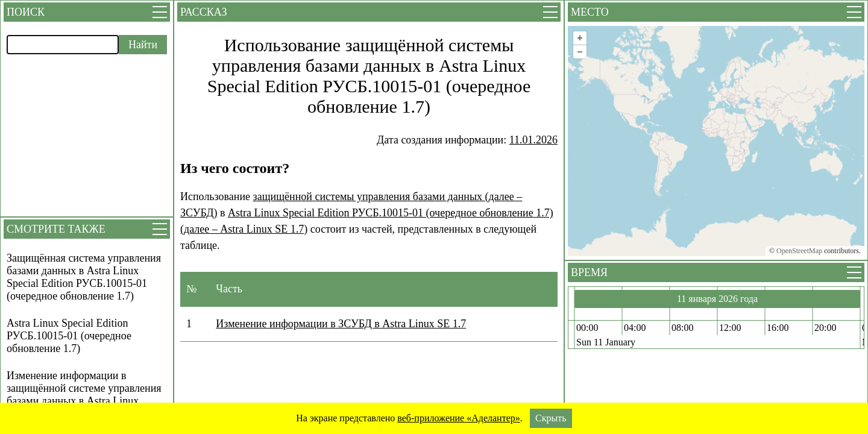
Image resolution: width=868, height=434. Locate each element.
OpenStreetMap (799, 251)
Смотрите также (56, 229)
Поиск (26, 12)
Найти (143, 45)
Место (590, 12)
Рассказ (203, 12)
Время (589, 272)
